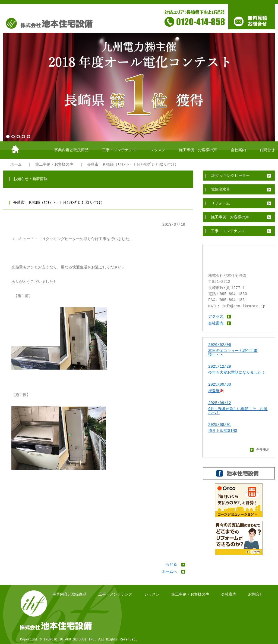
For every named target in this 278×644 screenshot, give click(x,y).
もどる (171, 564)
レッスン (158, 150)
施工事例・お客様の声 (198, 150)
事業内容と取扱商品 (71, 150)
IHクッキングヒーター (230, 176)
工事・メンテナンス (119, 150)
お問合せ (267, 150)
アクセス (216, 316)
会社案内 (238, 150)
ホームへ (169, 572)
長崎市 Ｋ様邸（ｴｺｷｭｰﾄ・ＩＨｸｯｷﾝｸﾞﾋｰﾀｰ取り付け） (133, 164)
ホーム (16, 164)
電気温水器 (220, 189)
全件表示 (263, 449)
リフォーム (220, 203)
